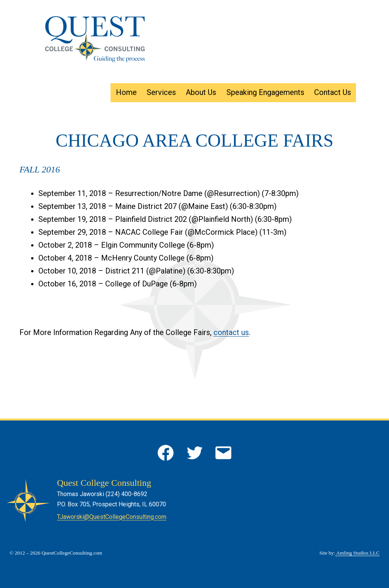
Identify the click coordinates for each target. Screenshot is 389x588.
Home (126, 92)
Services (161, 92)
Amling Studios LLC (357, 553)
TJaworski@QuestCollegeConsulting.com (112, 517)
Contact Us (333, 92)
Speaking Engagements (265, 92)
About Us (201, 92)
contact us (231, 332)
